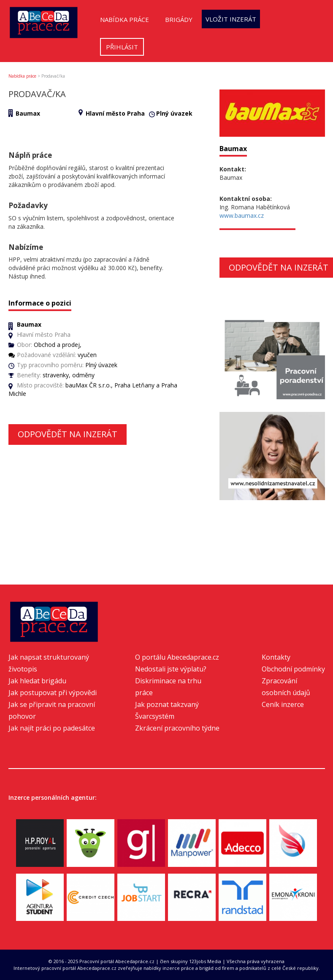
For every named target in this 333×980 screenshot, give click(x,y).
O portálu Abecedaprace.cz (177, 657)
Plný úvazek (174, 113)
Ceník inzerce (283, 704)
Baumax (28, 113)
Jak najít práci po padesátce (52, 728)
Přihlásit (122, 47)
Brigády (179, 19)
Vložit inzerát (231, 19)
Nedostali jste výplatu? (171, 669)
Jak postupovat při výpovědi (53, 693)
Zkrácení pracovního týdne (177, 728)
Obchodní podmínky (293, 669)
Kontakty (276, 657)
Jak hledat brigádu (37, 681)
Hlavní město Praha (115, 113)
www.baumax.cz (242, 215)
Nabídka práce (125, 19)
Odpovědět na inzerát (68, 434)
